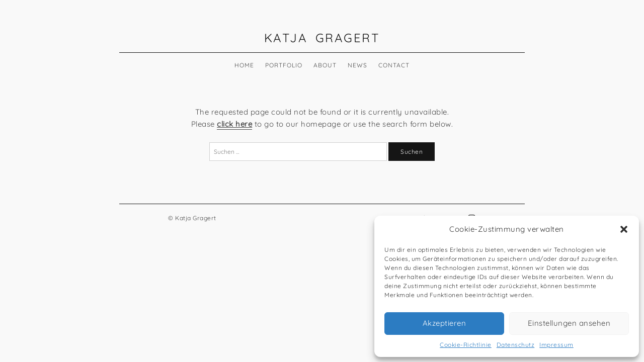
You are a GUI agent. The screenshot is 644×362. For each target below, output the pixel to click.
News (357, 65)
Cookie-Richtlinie (466, 345)
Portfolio (284, 65)
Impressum (556, 345)
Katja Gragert (322, 38)
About (325, 65)
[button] (624, 229)
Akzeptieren (445, 323)
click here (234, 124)
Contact (394, 65)
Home (244, 65)
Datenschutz (516, 345)
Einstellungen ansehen (569, 323)
